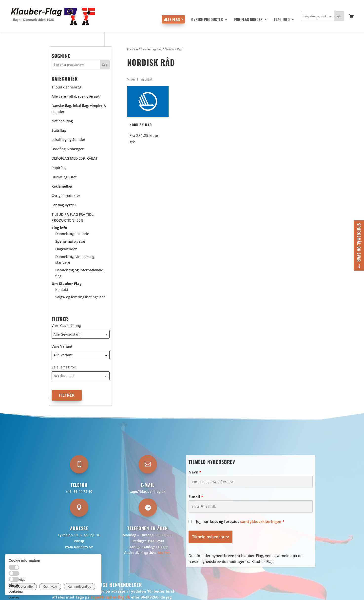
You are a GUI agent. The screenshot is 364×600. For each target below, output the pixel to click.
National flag (62, 121)
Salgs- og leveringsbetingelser (80, 297)
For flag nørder (248, 20)
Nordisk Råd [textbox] (64, 376)
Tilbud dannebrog (67, 87)
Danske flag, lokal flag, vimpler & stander (79, 109)
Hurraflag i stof (64, 177)
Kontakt (62, 289)
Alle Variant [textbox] (63, 355)
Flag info (282, 20)
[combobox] (81, 334)
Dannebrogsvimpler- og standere (75, 260)
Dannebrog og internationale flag (79, 273)
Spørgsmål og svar (359, 243)
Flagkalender (66, 249)
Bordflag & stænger (68, 149)
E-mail (196, 497)
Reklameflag (62, 186)
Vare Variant (62, 346)
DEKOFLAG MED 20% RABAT (75, 158)
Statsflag (59, 130)
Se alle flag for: (64, 367)
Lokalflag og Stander (68, 139)
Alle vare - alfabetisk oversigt (76, 96)
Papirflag (59, 168)
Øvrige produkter (207, 20)
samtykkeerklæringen (261, 521)
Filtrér (67, 395)
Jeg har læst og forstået (240, 521)
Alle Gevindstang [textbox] (67, 334)
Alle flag (172, 19)
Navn (195, 472)
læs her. (164, 552)
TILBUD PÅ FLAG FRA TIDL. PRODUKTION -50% (73, 217)
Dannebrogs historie (72, 234)
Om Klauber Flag (67, 284)
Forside (133, 49)
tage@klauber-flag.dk (148, 491)
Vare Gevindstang (66, 326)
